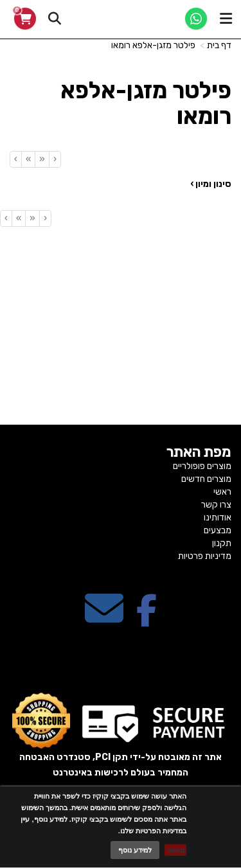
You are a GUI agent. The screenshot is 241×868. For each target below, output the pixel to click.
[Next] (28, 159)
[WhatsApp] (196, 19)
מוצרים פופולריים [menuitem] (202, 466)
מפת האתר (199, 452)
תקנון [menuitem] (222, 543)
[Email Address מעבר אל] (104, 620)
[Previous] (42, 159)
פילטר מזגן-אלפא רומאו (153, 45)
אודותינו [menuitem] (218, 518)
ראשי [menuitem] (222, 492)
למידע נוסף (135, 850)
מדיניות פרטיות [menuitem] (205, 556)
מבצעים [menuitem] (218, 530)
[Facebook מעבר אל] (147, 620)
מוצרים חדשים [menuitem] (206, 479)
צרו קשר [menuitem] (216, 505)
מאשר (175, 850)
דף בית (219, 45)
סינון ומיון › (211, 184)
